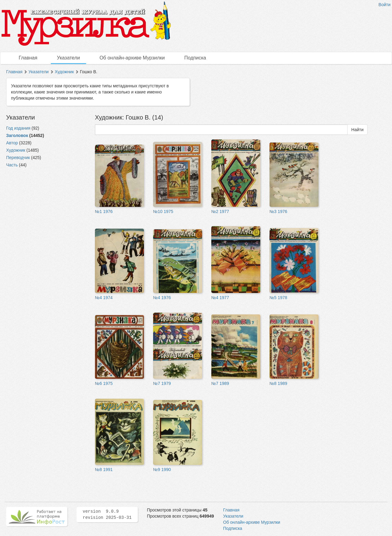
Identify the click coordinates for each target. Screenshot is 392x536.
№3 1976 (278, 211)
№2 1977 (220, 211)
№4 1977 (220, 298)
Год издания (18, 128)
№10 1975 (163, 211)
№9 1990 (162, 469)
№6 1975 (104, 383)
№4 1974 (104, 298)
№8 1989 (278, 383)
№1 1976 (104, 211)
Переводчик (18, 158)
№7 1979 (162, 383)
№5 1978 (278, 298)
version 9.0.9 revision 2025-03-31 (107, 515)
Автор (12, 143)
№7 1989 (220, 383)
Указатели (68, 58)
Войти (384, 5)
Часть (12, 165)
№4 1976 (162, 298)
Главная (28, 58)
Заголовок (17, 135)
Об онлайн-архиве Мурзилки (132, 58)
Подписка (195, 58)
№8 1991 (104, 469)
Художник (64, 72)
